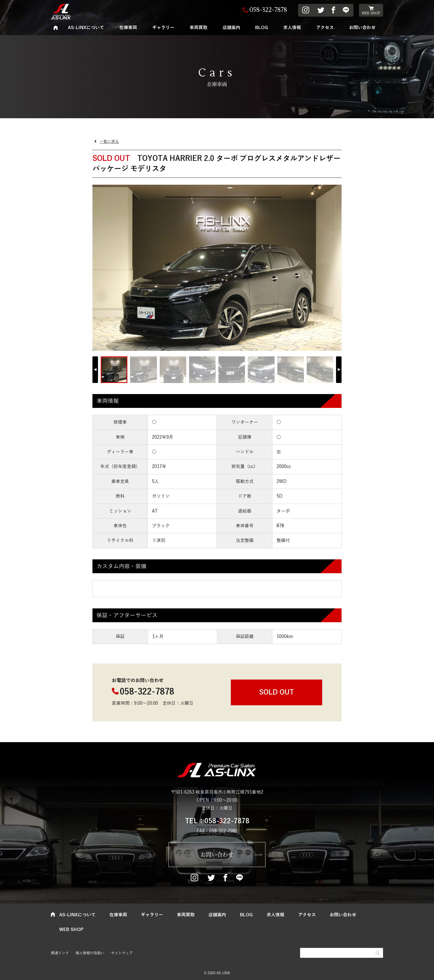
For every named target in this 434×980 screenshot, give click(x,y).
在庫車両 (128, 28)
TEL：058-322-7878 (217, 821)
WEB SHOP (371, 13)
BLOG (262, 28)
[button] (339, 370)
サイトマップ (122, 953)
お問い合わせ (362, 28)
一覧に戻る (109, 142)
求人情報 (292, 28)
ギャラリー (163, 28)
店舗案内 (231, 28)
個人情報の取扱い (90, 953)
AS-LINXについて (86, 28)
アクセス (325, 28)
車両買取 (198, 28)
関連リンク (60, 953)
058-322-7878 (147, 692)
